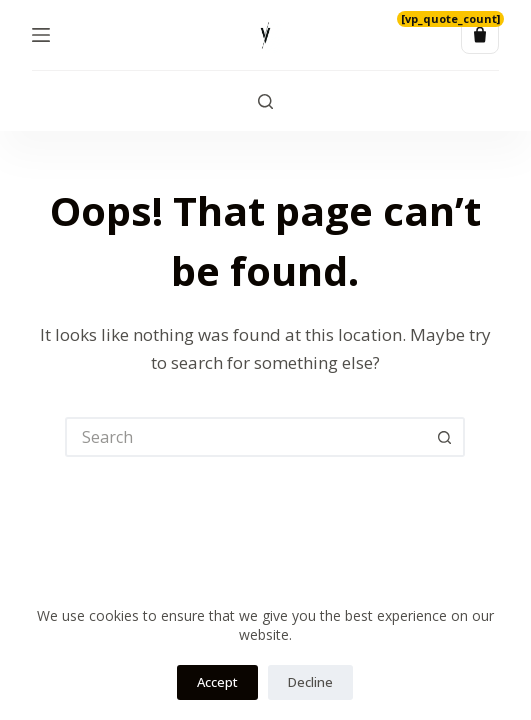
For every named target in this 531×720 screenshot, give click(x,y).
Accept (217, 682)
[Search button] (445, 437)
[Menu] (41, 35)
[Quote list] (480, 35)
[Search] (265, 101)
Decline (310, 682)
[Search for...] (245, 437)
